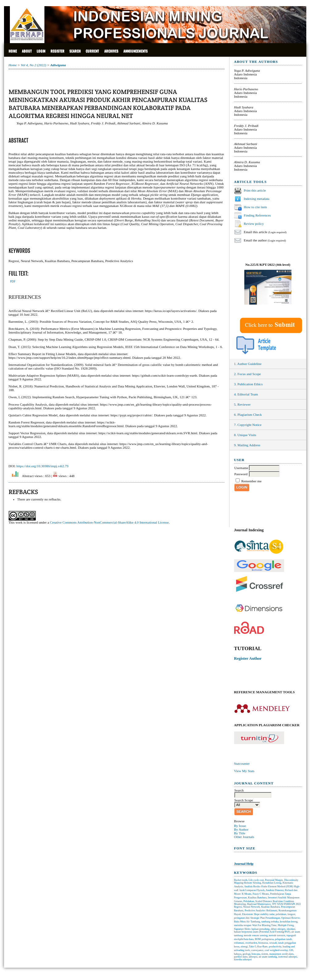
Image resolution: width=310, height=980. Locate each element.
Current (92, 51)
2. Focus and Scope (248, 374)
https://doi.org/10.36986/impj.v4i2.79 (42, 466)
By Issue (240, 826)
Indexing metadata (256, 198)
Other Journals (244, 837)
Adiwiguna (58, 65)
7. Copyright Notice (248, 425)
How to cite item (255, 207)
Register (58, 51)
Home (13, 51)
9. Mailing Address (247, 445)
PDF (13, 281)
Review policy (254, 223)
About (27, 51)
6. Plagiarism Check (248, 415)
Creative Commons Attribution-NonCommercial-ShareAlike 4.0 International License (109, 522)
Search (75, 51)
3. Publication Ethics (248, 384)
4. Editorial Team (246, 394)
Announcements (136, 51)
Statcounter (242, 763)
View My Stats (244, 771)
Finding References (257, 215)
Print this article (255, 190)
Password (241, 474)
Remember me (251, 481)
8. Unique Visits (245, 435)
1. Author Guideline (248, 364)
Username (241, 468)
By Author (241, 829)
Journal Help (244, 864)
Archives (111, 51)
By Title (240, 833)
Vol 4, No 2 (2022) (33, 65)
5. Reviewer (242, 404)
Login (41, 51)
